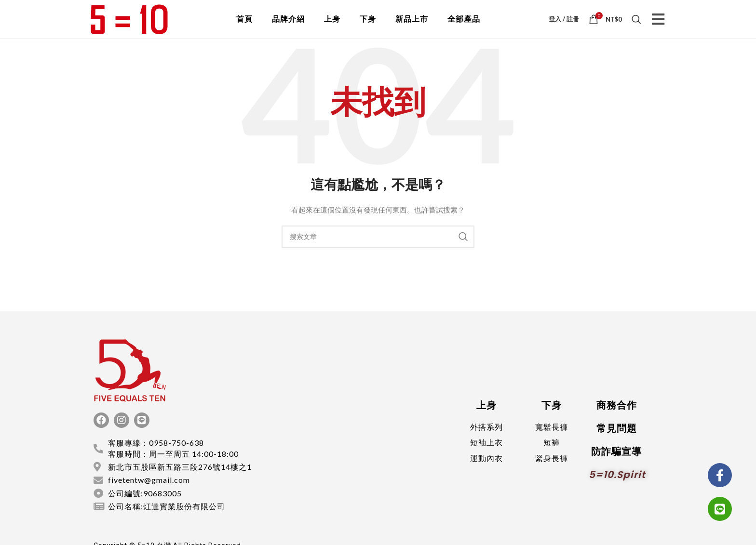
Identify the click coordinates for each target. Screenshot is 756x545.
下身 (368, 25)
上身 (332, 25)
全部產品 (464, 25)
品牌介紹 (288, 25)
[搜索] (636, 25)
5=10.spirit (617, 486)
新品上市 (412, 25)
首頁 (244, 25)
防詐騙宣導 (616, 463)
